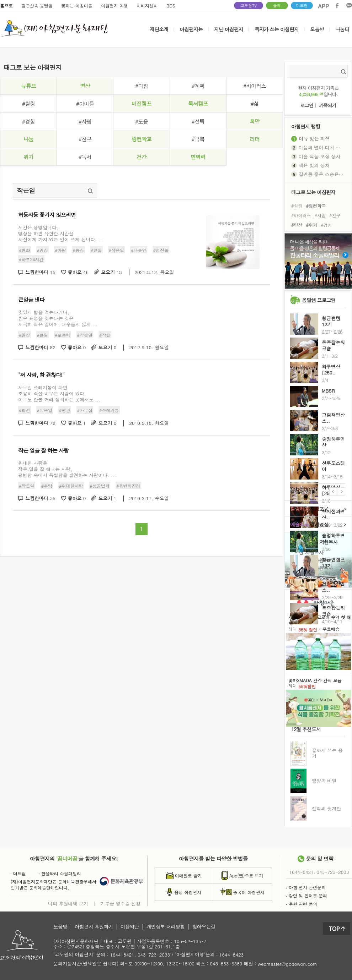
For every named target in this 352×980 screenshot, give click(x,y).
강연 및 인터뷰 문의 (307, 895)
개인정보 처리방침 (166, 927)
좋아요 (78, 272)
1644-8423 (231, 955)
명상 (85, 86)
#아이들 (85, 103)
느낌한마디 (40, 272)
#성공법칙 (100, 485)
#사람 (85, 121)
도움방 (60, 927)
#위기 (312, 225)
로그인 (307, 106)
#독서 (85, 157)
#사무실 (85, 410)
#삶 (255, 103)
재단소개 (159, 29)
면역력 (198, 157)
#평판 (65, 410)
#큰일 (96, 250)
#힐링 (28, 103)
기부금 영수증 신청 (120, 903)
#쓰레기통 (109, 410)
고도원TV (249, 6)
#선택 (198, 121)
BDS (171, 6)
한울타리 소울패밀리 (60, 873)
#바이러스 (255, 86)
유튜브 (28, 86)
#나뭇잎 (139, 250)
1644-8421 (302, 872)
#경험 (28, 121)
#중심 (79, 250)
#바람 (60, 250)
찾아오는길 (204, 927)
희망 (255, 121)
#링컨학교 (316, 205)
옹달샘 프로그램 (319, 300)
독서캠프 (198, 103)
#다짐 (142, 86)
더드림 (302, 6)
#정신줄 (161, 250)
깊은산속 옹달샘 (37, 6)
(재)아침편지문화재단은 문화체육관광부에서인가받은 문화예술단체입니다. (54, 885)
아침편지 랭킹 (306, 126)
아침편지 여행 (114, 6)
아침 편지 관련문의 (306, 887)
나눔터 (342, 29)
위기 (28, 157)
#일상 (25, 335)
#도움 (142, 121)
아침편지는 (191, 29)
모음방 (317, 29)
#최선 (25, 410)
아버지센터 (147, 6)
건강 (142, 157)
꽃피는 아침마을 (77, 6)
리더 (255, 139)
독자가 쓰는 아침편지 (277, 29)
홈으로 (6, 6)
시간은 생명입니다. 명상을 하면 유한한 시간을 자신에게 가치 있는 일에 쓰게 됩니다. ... (61, 233)
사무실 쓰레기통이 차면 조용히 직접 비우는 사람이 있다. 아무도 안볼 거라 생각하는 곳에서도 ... (59, 393)
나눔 (28, 139)
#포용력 (63, 335)
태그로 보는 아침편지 (313, 192)
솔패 (277, 6)
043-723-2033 (333, 872)
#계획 (198, 86)
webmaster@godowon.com (287, 964)
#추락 (47, 485)
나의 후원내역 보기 (68, 903)
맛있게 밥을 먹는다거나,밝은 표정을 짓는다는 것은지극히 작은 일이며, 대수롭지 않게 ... (58, 318)
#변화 (25, 250)
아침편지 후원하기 (94, 927)
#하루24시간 (31, 259)
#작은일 (117, 250)
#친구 (85, 139)
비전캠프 (142, 103)
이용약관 (130, 927)
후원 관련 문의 (302, 904)
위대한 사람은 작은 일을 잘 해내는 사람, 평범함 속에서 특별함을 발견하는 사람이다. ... (67, 469)
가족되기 (327, 106)
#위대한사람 (71, 485)
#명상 (43, 250)
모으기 (111, 272)
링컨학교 (142, 139)
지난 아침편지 (229, 29)
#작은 (105, 335)
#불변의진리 (128, 485)
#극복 (198, 139)
